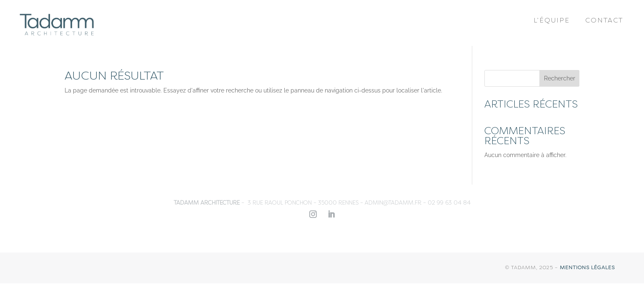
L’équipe (552, 21)
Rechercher (560, 78)
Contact (604, 21)
